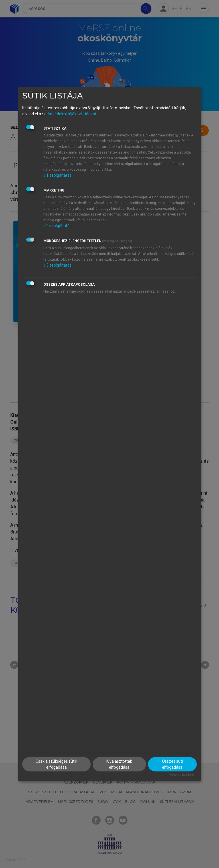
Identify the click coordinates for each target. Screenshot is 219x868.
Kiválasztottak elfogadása (119, 764)
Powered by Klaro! (182, 775)
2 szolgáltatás (57, 226)
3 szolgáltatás (57, 265)
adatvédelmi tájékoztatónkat (70, 114)
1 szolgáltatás (57, 175)
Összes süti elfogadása (172, 764)
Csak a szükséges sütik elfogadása (56, 764)
